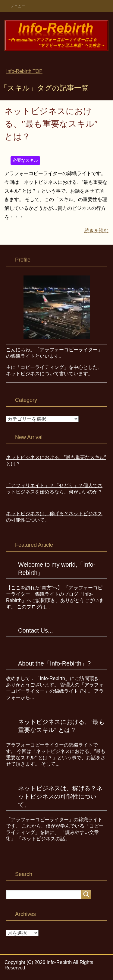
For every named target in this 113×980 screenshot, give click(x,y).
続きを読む (96, 231)
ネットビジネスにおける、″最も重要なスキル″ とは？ (51, 124)
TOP (24, 71)
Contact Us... (36, 630)
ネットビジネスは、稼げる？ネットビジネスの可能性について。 (60, 796)
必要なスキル (25, 160)
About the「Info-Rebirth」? (54, 663)
